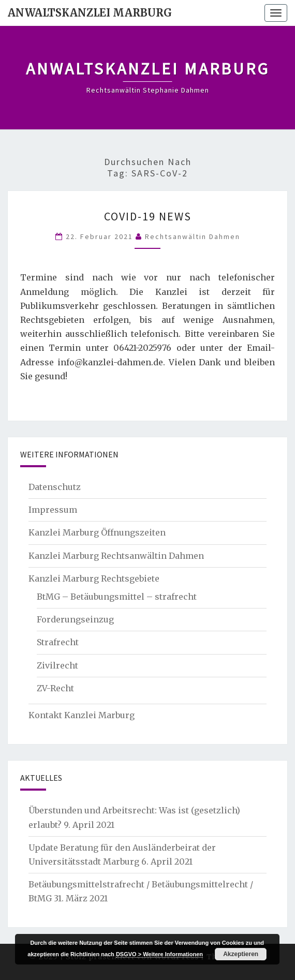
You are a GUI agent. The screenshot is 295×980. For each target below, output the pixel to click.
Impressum (53, 510)
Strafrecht (58, 642)
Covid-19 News (148, 216)
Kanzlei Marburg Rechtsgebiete (94, 578)
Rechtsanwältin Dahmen (193, 236)
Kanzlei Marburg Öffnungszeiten (97, 532)
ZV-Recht (55, 688)
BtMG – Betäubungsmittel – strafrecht (117, 597)
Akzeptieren (241, 954)
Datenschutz (55, 487)
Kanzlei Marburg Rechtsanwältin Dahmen (116, 556)
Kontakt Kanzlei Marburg (82, 715)
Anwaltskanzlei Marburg (90, 13)
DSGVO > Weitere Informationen (159, 954)
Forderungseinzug (75, 619)
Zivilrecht (57, 665)
